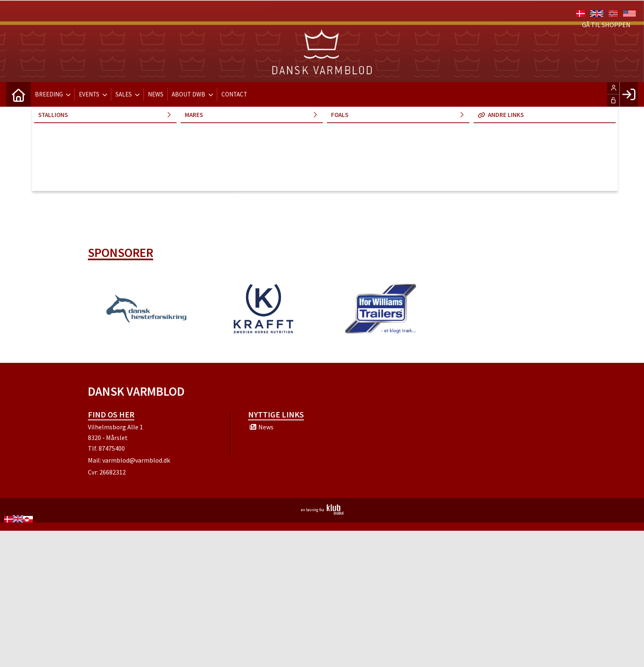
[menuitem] (18, 94)
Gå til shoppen (606, 25)
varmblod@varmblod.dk (136, 460)
